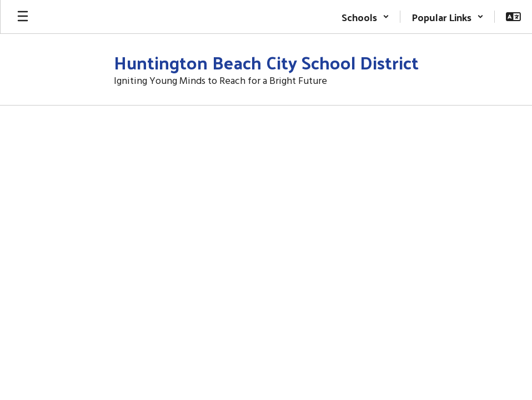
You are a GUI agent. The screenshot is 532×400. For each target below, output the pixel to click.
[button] (365, 17)
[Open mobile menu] (23, 17)
